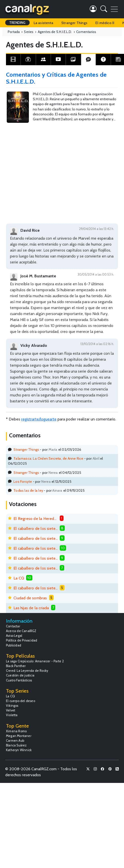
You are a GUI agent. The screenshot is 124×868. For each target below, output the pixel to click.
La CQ (19, 578)
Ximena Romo (16, 731)
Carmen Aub (15, 741)
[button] (104, 10)
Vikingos (12, 706)
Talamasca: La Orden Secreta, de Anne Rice (48, 458)
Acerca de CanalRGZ (21, 631)
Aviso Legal (14, 636)
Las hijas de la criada (31, 608)
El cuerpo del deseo (21, 701)
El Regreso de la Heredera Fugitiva (36, 519)
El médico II (105, 23)
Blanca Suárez (16, 745)
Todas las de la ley (28, 490)
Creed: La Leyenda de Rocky (27, 671)
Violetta (12, 715)
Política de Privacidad (22, 640)
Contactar (13, 626)
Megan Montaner (19, 736)
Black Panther (16, 666)
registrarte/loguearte (39, 419)
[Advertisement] (49, 169)
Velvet (11, 710)
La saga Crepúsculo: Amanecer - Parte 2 (35, 661)
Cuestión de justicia (20, 675)
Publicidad (14, 645)
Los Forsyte (23, 482)
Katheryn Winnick (19, 750)
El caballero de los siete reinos (36, 529)
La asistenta (43, 23)
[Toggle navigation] (114, 9)
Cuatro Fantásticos (19, 680)
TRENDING (17, 23)
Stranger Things (74, 23)
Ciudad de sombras (30, 598)
